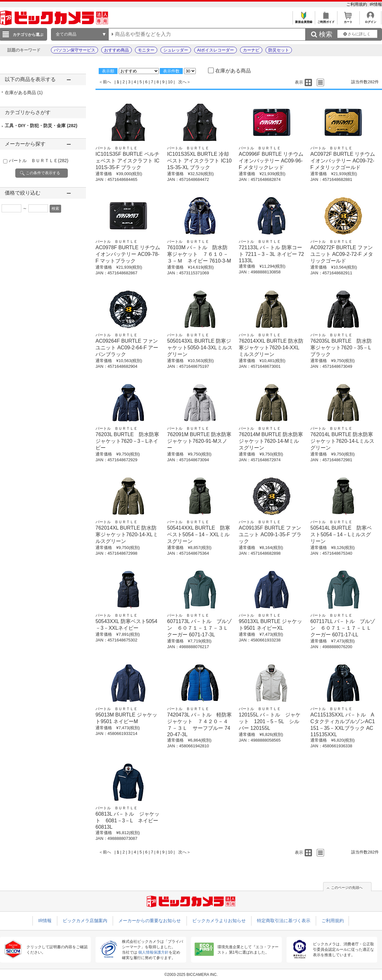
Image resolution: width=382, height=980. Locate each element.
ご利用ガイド (326, 20)
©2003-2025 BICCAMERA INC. (191, 975)
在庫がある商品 (24, 93)
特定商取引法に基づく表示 (284, 921)
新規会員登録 (304, 20)
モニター (146, 50)
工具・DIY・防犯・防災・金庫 (41, 126)
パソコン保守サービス (74, 50)
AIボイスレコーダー (216, 50)
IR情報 (376, 4)
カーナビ (251, 50)
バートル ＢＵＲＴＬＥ (39, 161)
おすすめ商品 (117, 50)
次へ (182, 82)
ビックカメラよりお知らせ (219, 921)
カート (348, 20)
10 (170, 82)
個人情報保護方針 (153, 952)
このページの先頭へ (347, 887)
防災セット (279, 50)
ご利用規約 (357, 4)
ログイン (370, 20)
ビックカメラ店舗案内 (85, 921)
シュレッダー (176, 50)
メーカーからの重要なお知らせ (150, 921)
